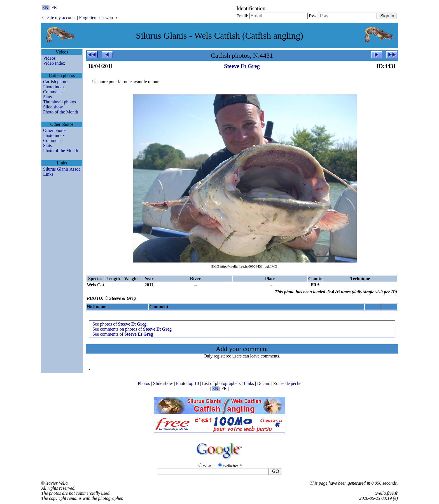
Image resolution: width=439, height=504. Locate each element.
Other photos (55, 130)
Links (48, 174)
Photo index (54, 87)
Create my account (59, 18)
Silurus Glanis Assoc (62, 169)
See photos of (119, 324)
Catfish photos (56, 82)
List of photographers (222, 383)
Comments (53, 92)
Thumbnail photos (59, 102)
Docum (264, 383)
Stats (47, 97)
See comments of (123, 334)
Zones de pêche (288, 383)
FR (54, 7)
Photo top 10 (188, 383)
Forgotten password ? (98, 18)
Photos (144, 383)
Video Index (54, 63)
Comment (52, 140)
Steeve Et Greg (242, 66)
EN (46, 7)
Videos (49, 58)
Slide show (53, 107)
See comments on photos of (132, 329)
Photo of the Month (61, 112)
